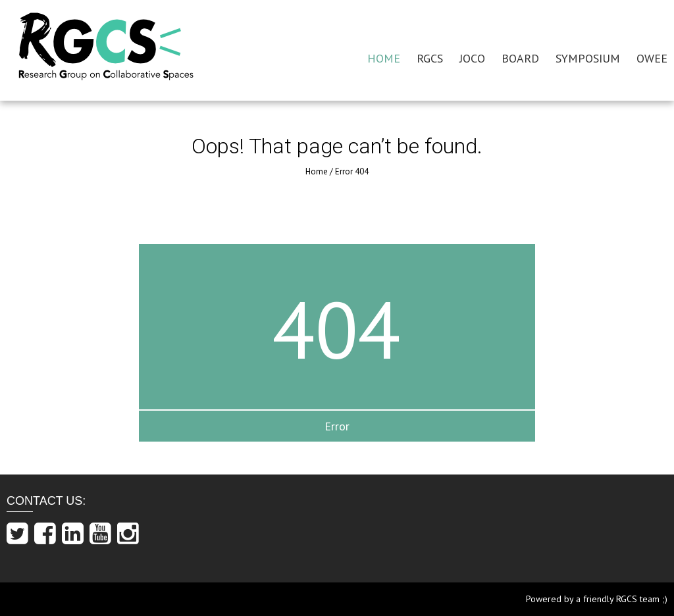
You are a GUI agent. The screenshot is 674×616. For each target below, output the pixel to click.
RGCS (430, 58)
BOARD (520, 58)
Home (317, 171)
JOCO (472, 58)
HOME (384, 58)
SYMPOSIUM (588, 58)
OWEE (652, 58)
